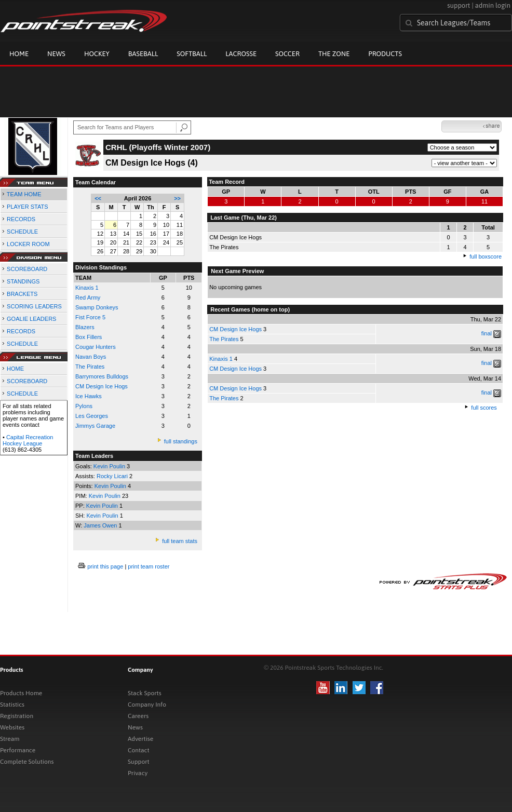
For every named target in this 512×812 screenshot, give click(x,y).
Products (385, 54)
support (459, 5)
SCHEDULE (22, 232)
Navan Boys (91, 357)
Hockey (97, 54)
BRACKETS (22, 294)
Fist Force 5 (90, 317)
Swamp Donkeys (97, 307)
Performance (18, 750)
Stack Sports (145, 693)
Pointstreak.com (84, 22)
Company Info (147, 705)
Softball (192, 54)
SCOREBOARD (27, 269)
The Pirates (90, 367)
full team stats (180, 541)
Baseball (143, 54)
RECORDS (21, 219)
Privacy (138, 773)
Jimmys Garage (95, 426)
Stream (10, 739)
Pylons (84, 406)
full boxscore (486, 256)
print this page (105, 566)
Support (139, 762)
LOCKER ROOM (28, 244)
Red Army (88, 297)
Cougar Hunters (96, 347)
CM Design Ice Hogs (235, 329)
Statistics (12, 705)
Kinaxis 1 (87, 288)
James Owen (101, 525)
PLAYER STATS (27, 207)
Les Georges (92, 416)
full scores (484, 408)
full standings (181, 441)
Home (19, 54)
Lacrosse (241, 54)
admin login (493, 5)
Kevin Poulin (110, 466)
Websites (12, 727)
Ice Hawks (89, 396)
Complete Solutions (27, 762)
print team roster (149, 566)
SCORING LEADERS (34, 306)
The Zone (334, 54)
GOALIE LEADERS (31, 319)
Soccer (287, 54)
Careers (138, 716)
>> (177, 198)
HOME (15, 369)
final (487, 333)
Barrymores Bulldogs (102, 376)
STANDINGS (23, 281)
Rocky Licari (113, 476)
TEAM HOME (24, 194)
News (56, 54)
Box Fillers (89, 337)
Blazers (85, 327)
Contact (139, 750)
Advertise (140, 739)
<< (98, 198)
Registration (17, 716)
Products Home (21, 693)
